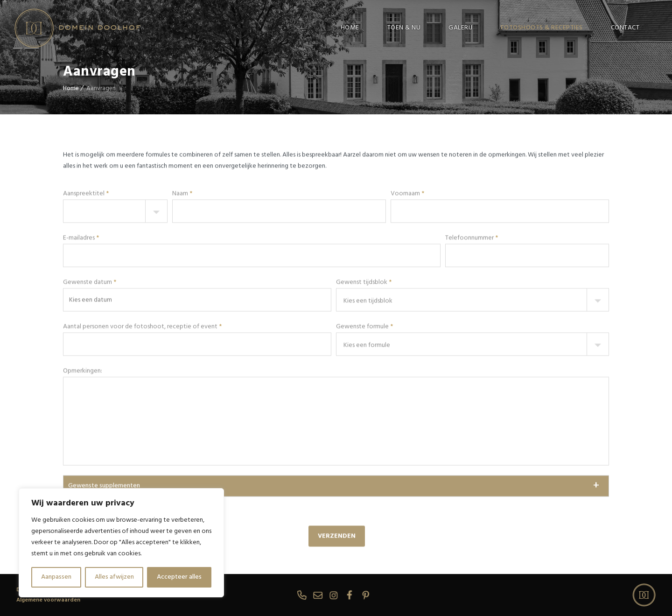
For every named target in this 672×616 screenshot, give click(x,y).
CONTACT (625, 28)
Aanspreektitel (86, 276)
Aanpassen (56, 577)
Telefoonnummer (472, 321)
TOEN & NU (404, 28)
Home (71, 88)
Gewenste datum (90, 365)
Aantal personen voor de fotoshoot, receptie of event (142, 409)
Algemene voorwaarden (48, 600)
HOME (350, 28)
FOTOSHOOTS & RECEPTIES (542, 28)
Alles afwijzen (114, 577)
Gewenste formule (364, 409)
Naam (182, 276)
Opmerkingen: (83, 454)
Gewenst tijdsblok (364, 365)
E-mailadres (81, 321)
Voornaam (407, 276)
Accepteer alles (179, 577)
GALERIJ (461, 28)
